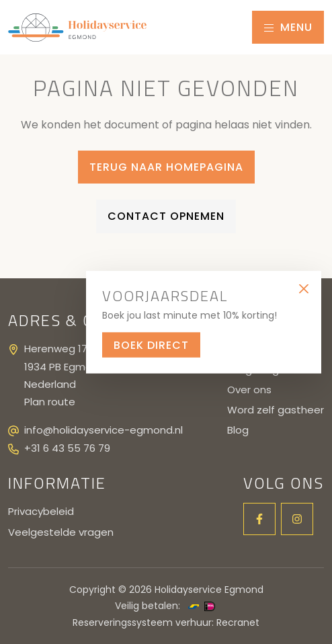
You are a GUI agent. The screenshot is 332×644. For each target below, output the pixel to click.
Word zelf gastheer (276, 410)
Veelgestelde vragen (61, 532)
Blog (238, 430)
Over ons (249, 390)
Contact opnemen (166, 216)
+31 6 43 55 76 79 (67, 448)
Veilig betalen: (148, 606)
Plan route (50, 402)
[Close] (303, 289)
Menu (288, 27)
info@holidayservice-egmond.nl (103, 430)
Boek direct (151, 345)
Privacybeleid (41, 511)
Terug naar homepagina (166, 167)
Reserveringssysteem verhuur (142, 622)
